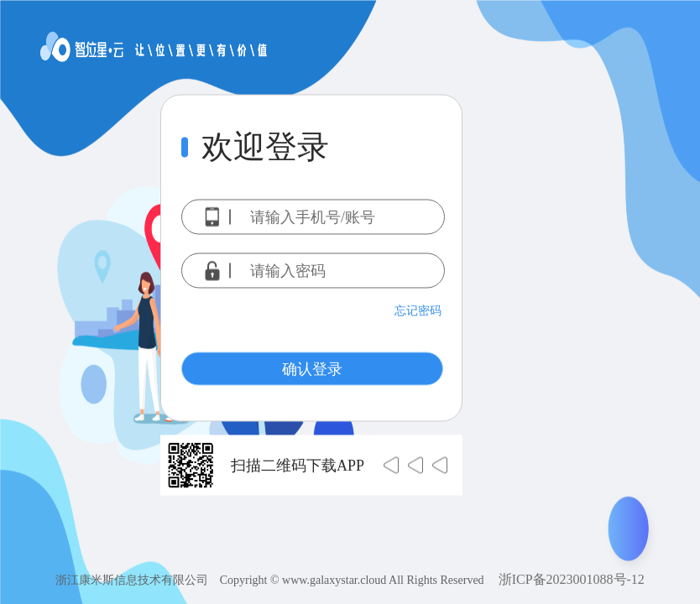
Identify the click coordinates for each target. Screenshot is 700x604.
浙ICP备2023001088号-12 (572, 579)
